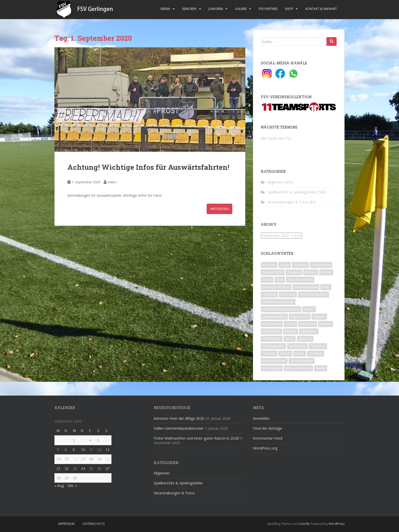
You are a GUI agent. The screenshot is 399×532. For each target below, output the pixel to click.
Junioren (216, 9)
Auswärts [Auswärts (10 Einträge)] (300, 265)
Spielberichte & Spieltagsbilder (292, 192)
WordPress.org (265, 448)
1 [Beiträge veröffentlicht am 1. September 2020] (66, 440)
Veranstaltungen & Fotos (288, 202)
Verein (165, 9)
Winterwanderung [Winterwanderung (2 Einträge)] (298, 368)
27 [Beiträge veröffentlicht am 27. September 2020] (107, 468)
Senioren (189, 9)
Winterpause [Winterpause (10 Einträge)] (272, 368)
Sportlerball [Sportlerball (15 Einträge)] (297, 346)
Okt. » (72, 486)
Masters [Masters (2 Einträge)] (326, 324)
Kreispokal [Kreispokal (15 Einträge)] (308, 324)
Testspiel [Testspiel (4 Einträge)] (269, 353)
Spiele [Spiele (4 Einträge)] (290, 339)
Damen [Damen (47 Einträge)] (326, 272)
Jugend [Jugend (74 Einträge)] (309, 309)
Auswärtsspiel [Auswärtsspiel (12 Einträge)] (273, 272)
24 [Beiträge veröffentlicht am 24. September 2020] (83, 468)
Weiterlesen (219, 209)
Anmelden (261, 418)
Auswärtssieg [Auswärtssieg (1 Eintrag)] (321, 265)
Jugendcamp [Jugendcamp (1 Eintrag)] (300, 317)
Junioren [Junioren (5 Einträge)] (319, 317)
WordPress (337, 524)
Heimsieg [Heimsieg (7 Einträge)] (269, 294)
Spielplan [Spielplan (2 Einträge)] (305, 339)
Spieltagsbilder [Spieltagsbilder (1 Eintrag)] (273, 346)
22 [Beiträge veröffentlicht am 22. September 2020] (67, 468)
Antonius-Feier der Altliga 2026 (179, 418)
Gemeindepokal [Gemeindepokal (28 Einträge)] (306, 287)
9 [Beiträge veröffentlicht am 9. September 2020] (74, 450)
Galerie (241, 9)
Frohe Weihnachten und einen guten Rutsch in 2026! (196, 438)
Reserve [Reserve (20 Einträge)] (290, 331)
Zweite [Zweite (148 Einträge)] (321, 368)
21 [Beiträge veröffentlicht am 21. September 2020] (59, 468)
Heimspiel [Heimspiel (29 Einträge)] (288, 294)
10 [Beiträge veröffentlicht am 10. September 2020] (83, 450)
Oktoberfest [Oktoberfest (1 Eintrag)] (271, 331)
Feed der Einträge (267, 428)
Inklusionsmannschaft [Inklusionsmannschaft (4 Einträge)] (278, 302)
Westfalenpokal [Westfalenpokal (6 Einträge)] (302, 361)
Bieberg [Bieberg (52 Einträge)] (311, 272)
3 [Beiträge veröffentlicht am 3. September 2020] (82, 440)
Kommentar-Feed (268, 438)
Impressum (66, 524)
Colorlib (304, 524)
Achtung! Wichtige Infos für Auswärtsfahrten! (148, 167)
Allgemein (275, 182)
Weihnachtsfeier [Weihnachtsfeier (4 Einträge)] (274, 361)
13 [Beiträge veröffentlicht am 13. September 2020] (107, 450)
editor (112, 182)
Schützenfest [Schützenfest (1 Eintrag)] (272, 339)
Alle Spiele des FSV (276, 138)
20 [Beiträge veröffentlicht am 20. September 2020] (107, 459)
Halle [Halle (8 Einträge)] (326, 287)
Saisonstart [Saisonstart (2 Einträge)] (309, 331)
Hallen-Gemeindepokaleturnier (179, 428)
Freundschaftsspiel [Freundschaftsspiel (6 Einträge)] (276, 287)
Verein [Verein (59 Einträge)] (300, 353)
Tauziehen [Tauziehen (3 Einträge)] (318, 346)
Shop (289, 9)
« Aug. (59, 486)
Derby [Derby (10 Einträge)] (267, 280)
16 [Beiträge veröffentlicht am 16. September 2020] (75, 459)
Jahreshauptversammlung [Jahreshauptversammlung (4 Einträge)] (281, 309)
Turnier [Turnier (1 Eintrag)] (285, 353)
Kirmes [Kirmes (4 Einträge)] (290, 324)
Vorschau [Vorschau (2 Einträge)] (316, 353)
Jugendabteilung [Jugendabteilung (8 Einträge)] (274, 317)
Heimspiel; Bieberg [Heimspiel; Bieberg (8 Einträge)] (313, 294)
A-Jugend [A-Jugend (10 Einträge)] (269, 265)
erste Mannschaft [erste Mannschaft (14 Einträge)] (300, 280)
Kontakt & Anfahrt (321, 9)
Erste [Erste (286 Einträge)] (280, 280)
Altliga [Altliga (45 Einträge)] (285, 265)
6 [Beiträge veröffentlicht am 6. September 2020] (106, 440)
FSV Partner (268, 9)
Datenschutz (94, 524)
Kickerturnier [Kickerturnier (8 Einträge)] (272, 324)
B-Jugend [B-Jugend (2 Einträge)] (294, 272)
